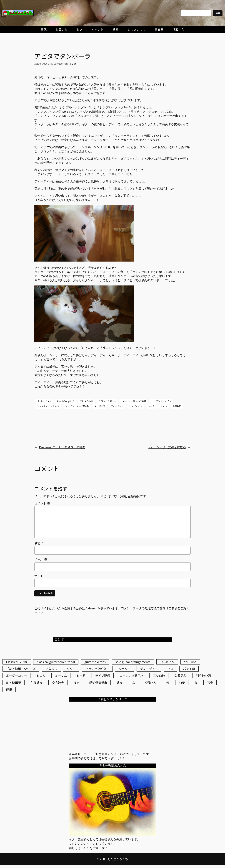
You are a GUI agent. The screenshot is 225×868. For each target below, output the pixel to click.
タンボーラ (100, 406)
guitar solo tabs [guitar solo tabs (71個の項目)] (95, 662)
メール (41, 559)
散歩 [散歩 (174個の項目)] (120, 683)
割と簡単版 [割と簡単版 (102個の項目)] (14, 683)
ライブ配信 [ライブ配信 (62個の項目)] (103, 676)
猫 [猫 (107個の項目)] (196, 683)
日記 (74, 64)
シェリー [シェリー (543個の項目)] (125, 669)
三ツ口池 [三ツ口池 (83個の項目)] (159, 676)
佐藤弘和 (177, 406)
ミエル (163, 406)
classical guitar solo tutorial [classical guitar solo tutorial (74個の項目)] (56, 662)
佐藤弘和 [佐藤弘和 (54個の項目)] (180, 676)
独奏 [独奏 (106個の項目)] (182, 683)
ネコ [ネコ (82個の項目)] (170, 669)
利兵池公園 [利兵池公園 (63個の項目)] (203, 676)
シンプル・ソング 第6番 (77, 406)
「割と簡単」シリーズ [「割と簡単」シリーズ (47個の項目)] (21, 669)
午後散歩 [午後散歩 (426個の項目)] (37, 683)
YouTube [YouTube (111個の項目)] (190, 662)
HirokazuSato (44, 401)
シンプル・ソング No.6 (48, 406)
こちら (85, 848)
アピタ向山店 (86, 401)
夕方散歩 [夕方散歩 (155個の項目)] (58, 683)
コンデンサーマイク (161, 401)
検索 (218, 13)
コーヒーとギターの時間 (134, 401)
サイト (39, 576)
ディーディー (117, 406)
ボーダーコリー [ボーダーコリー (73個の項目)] (16, 676)
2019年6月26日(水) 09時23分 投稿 (51, 64)
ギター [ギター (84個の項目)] (71, 669)
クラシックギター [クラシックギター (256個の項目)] (97, 669)
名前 (39, 543)
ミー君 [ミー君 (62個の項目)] (81, 676)
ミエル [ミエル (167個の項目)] (41, 676)
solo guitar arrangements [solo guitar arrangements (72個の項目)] (133, 662)
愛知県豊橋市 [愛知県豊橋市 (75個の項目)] (98, 683)
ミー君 (151, 406)
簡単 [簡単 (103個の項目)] (9, 690)
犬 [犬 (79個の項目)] (168, 683)
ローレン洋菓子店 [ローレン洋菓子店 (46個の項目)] (131, 676)
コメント (42, 503)
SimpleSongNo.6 (65, 401)
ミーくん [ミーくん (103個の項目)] (61, 676)
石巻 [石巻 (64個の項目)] (210, 683)
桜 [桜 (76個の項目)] (134, 683)
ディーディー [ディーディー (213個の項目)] (149, 669)
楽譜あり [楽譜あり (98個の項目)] (151, 683)
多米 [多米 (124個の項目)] (77, 683)
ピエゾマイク (136, 406)
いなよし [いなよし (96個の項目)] (51, 669)
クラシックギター (107, 401)
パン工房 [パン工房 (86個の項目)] (189, 669)
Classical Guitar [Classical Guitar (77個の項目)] (17, 662)
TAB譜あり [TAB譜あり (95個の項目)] (167, 662)
